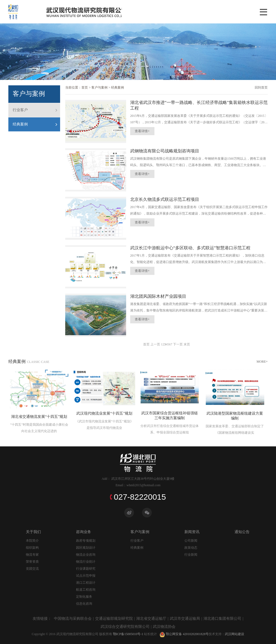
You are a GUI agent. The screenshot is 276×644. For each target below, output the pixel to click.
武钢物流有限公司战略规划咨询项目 (165, 151)
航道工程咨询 (86, 590)
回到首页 (261, 87)
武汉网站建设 (234, 634)
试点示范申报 (86, 576)
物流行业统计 (86, 562)
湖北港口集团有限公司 (222, 619)
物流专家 (32, 555)
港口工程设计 (86, 583)
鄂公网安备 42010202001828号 (183, 634)
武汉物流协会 (164, 627)
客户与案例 (99, 87)
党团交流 (32, 569)
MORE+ (262, 362)
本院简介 (32, 541)
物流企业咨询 (86, 555)
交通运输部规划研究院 (114, 619)
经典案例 (20, 124)
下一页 (178, 344)
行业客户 (20, 110)
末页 (187, 344)
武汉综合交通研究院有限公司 (125, 627)
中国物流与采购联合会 (73, 619)
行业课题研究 (86, 569)
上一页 (155, 344)
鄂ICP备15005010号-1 (128, 634)
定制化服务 (84, 597)
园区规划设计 (86, 548)
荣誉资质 (32, 562)
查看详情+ (142, 131)
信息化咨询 (84, 604)
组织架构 (32, 548)
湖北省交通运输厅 (151, 619)
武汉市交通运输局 (185, 619)
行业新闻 (191, 555)
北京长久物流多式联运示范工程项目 (165, 199)
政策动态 (191, 548)
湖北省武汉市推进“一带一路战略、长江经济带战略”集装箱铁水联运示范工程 (199, 105)
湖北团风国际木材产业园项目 (158, 296)
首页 (85, 87)
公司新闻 (191, 541)
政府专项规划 (86, 541)
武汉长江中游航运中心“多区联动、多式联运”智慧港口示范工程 (190, 248)
